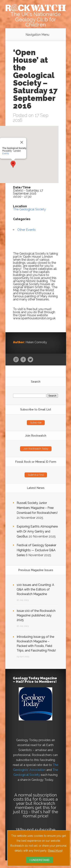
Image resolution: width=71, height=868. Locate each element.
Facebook (23, 360)
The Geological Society (29, 209)
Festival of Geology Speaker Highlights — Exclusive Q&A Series (36, 550)
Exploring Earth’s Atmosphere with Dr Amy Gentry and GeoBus (37, 531)
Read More (55, 851)
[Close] (22, 142)
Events (5, 154)
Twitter (30, 360)
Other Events (26, 230)
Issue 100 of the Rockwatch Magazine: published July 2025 (36, 615)
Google (16, 360)
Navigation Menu (37, 35)
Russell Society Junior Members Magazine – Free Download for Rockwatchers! (37, 508)
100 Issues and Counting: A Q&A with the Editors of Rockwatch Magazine (35, 589)
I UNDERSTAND (40, 860)
